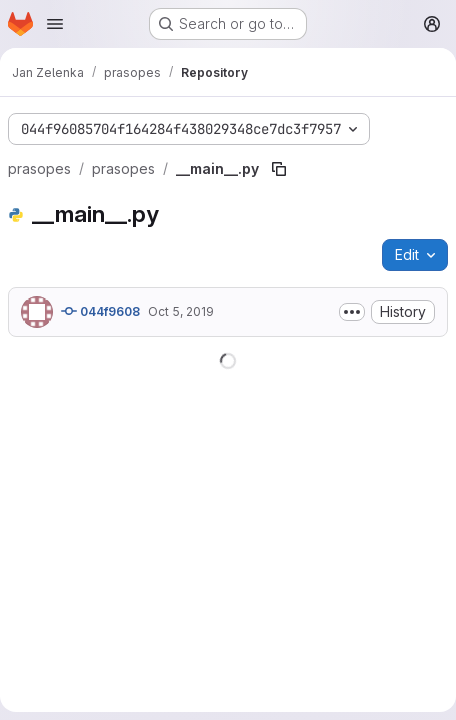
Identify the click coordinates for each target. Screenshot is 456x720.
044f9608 (100, 311)
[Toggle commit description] (352, 312)
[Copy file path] (279, 169)
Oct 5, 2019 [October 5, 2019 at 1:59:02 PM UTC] (181, 311)
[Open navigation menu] (55, 24)
